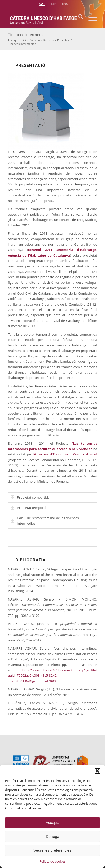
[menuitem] (42, 3)
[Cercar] (78, 18)
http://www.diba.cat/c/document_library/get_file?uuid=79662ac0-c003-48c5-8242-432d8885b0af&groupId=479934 (52, 676)
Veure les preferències (52, 850)
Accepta (52, 822)
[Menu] (90, 18)
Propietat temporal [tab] (28, 508)
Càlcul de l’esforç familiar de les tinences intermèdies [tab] (45, 521)
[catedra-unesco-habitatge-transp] (44, 18)
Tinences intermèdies (27, 35)
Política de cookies (53, 862)
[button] (97, 771)
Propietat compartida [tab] (30, 497)
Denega (53, 836)
